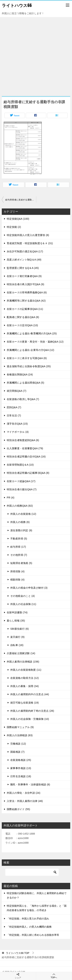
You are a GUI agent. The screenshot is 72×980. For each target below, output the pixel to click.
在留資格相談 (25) (21, 760)
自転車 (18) (17, 645)
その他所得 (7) (19, 555)
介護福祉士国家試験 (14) (21, 653)
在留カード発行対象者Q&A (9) (24, 276)
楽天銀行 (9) (17, 637)
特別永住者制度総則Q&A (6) (23, 440)
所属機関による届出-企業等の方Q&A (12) (30, 350)
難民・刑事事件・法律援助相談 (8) (30, 784)
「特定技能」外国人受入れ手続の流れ (28, 919)
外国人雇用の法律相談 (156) (23, 662)
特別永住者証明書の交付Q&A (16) (26, 457)
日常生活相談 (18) (21, 776)
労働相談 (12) (18, 744)
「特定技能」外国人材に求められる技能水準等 (33, 935)
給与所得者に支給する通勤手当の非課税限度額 (21, 200)
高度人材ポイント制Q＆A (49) (24, 260)
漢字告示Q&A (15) (17, 424)
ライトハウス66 (17, 5)
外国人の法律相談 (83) (20, 735)
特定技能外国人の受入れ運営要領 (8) (28, 235)
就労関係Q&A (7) (17, 391)
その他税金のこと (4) (23, 596)
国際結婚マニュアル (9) (20, 727)
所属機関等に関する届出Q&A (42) (26, 301)
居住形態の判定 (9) (21, 530)
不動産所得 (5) (19, 539)
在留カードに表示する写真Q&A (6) (27, 358)
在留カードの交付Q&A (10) (22, 325)
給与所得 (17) (18, 547)
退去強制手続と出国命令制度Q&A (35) (29, 366)
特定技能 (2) (14, 227)
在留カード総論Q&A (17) (21, 481)
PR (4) (11, 498)
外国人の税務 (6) (20, 522)
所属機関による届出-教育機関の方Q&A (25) (32, 333)
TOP (18, 953)
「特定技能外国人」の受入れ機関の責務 (29, 927)
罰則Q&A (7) (14, 407)
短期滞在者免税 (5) (21, 563)
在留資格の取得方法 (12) (25, 678)
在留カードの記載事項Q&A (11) (25, 309)
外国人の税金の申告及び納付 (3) (29, 588)
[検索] (32, 872)
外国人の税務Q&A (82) (20, 506)
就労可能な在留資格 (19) (25, 703)
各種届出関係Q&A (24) (20, 374)
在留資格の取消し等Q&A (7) (23, 399)
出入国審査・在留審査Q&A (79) (25, 448)
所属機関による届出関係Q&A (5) (26, 383)
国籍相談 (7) (17, 752)
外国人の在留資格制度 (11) (26, 670)
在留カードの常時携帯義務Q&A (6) (27, 292)
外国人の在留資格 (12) (23, 514)
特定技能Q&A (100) (18, 219)
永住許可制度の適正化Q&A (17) (25, 251)
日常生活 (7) (14, 416)
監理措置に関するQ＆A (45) (23, 268)
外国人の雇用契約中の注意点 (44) (30, 694)
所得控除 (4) (17, 571)
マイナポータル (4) (18, 432)
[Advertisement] (36, 55)
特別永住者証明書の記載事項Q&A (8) (28, 473)
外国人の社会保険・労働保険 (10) (30, 719)
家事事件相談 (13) (21, 768)
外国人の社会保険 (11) (23, 604)
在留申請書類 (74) (17, 612)
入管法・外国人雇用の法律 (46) (25, 801)
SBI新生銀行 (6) (20, 629)
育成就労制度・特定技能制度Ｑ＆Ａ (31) (30, 243)
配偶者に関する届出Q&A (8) (23, 317)
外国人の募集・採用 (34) (25, 686)
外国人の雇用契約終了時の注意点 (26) (32, 711)
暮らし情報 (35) (16, 621)
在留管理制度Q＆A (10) (20, 465)
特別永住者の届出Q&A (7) (22, 489)
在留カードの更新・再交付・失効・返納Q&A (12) (35, 342)
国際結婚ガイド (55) (18, 809)
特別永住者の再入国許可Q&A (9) (26, 284)
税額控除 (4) (17, 580)
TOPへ (54, 976)
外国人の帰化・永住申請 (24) (24, 793)
